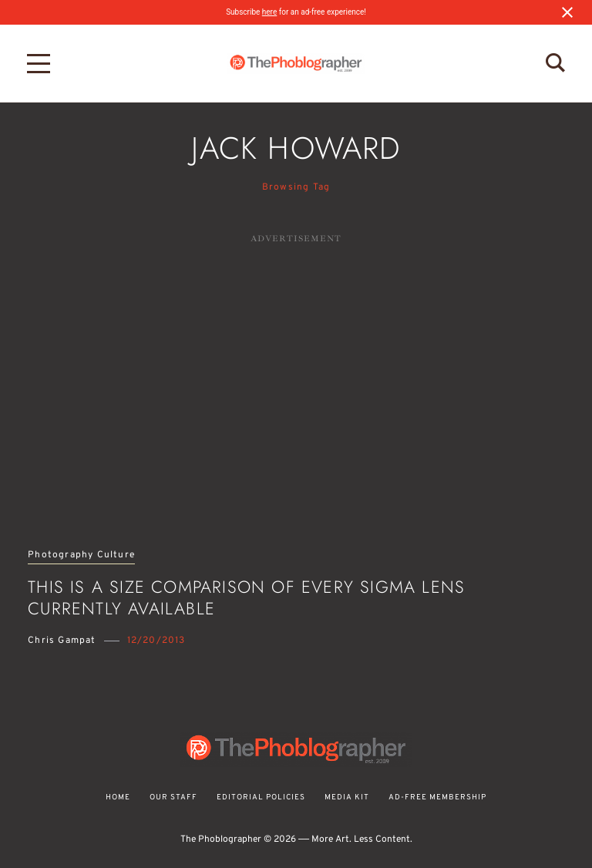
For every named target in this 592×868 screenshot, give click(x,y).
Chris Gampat (62, 641)
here (269, 12)
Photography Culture (81, 555)
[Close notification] (567, 12)
